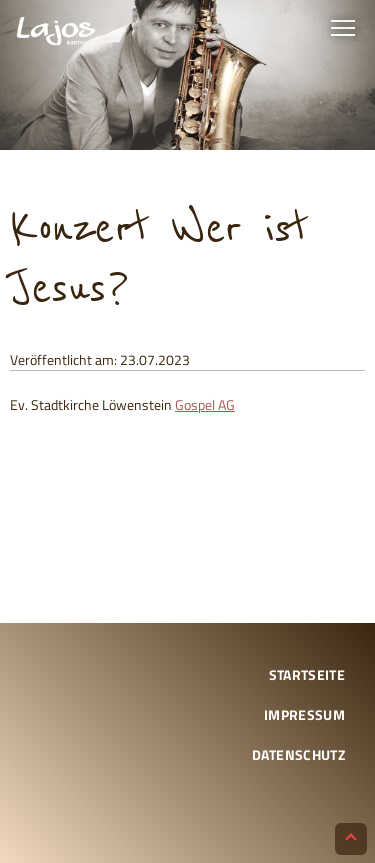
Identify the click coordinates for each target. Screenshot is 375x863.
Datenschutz (298, 754)
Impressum (304, 714)
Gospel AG (205, 404)
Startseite (307, 674)
